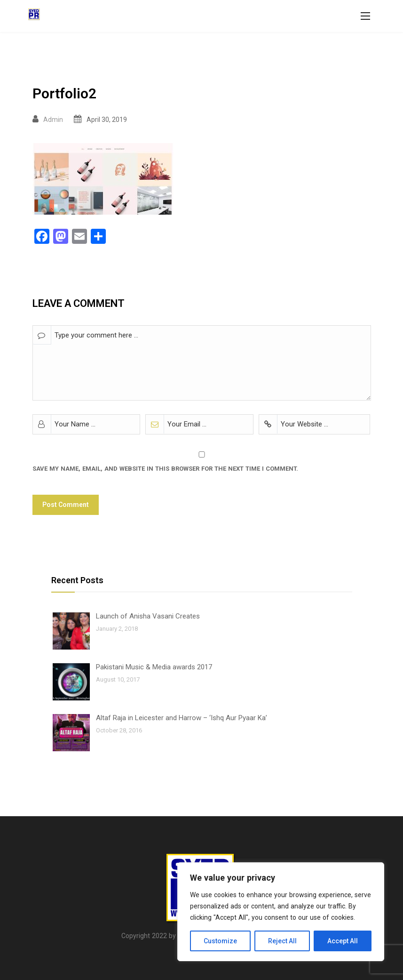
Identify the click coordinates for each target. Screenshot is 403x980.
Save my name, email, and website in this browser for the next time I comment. (165, 469)
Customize (220, 941)
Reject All (282, 941)
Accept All (343, 941)
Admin (53, 120)
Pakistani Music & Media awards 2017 (154, 667)
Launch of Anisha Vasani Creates (148, 616)
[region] (281, 912)
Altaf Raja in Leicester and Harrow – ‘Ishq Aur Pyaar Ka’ (182, 718)
